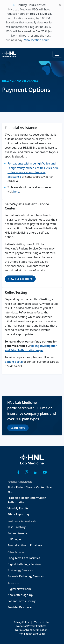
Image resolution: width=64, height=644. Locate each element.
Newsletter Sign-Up (20, 595)
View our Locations (20, 279)
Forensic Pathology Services (26, 576)
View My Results (18, 508)
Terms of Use (42, 622)
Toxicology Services (20, 570)
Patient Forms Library (22, 601)
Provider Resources (20, 607)
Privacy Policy (21, 622)
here (16, 192)
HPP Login (14, 539)
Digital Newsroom (19, 589)
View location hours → (38, 40)
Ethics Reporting (18, 514)
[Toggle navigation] (57, 54)
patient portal (14, 362)
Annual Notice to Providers (25, 545)
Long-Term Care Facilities (24, 558)
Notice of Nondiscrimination (31, 630)
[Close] (60, 5)
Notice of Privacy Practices (31, 626)
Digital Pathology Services (24, 564)
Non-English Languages (32, 634)
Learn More (18, 428)
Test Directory (17, 527)
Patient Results (17, 533)
